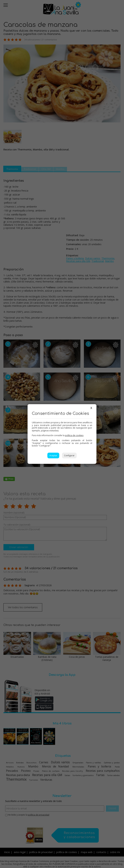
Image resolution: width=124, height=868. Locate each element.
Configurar (69, 455)
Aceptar (53, 455)
